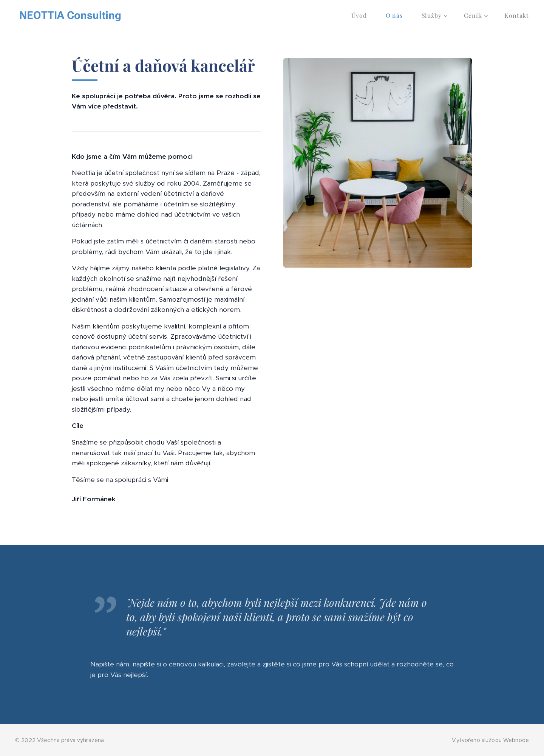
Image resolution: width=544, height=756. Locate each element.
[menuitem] (363, 15)
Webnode (516, 740)
